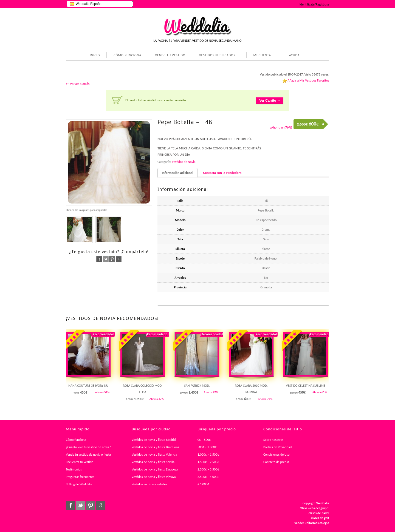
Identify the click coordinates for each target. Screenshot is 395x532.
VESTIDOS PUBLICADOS (216, 56)
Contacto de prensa (276, 462)
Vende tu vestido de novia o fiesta (88, 455)
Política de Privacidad (277, 447)
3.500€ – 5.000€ (208, 477)
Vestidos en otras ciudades (149, 484)
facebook (99, 259)
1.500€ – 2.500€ (208, 462)
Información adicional (177, 173)
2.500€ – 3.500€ (208, 469)
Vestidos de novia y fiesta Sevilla (153, 462)
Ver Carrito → (270, 101)
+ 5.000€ (203, 484)
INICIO (95, 55)
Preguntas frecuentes (80, 477)
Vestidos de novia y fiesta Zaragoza (155, 469)
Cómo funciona (76, 440)
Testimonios (74, 469)
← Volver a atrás (78, 84)
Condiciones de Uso (276, 455)
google (119, 259)
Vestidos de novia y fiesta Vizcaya (154, 477)
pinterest (112, 259)
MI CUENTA (261, 56)
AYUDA (293, 56)
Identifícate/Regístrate (314, 4)
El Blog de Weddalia (79, 484)
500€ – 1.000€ (207, 447)
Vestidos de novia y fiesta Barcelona (156, 447)
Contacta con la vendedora (222, 173)
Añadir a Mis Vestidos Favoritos (308, 80)
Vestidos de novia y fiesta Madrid (154, 440)
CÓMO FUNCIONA (127, 55)
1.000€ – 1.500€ (208, 455)
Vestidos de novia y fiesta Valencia (154, 455)
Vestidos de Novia (184, 162)
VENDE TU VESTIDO (170, 55)
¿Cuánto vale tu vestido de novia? (88, 447)
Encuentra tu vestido (80, 462)
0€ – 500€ (204, 440)
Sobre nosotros (273, 440)
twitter (106, 259)
